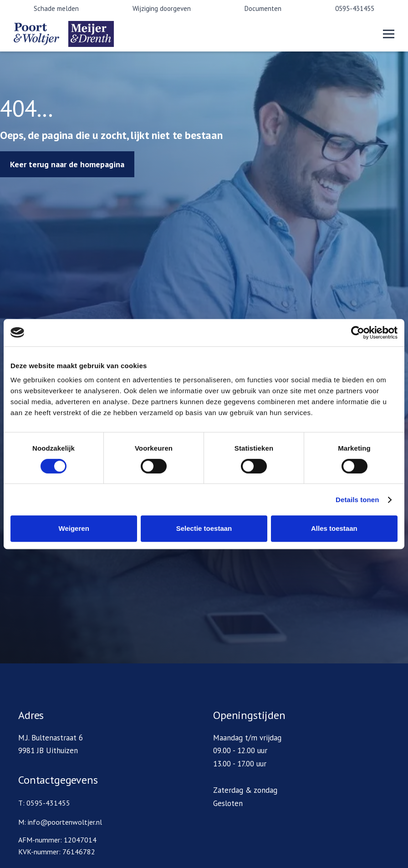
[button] (389, 34)
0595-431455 (355, 8)
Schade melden (56, 8)
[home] (68, 34)
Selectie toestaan (204, 528)
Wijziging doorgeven (162, 8)
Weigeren (74, 528)
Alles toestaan (334, 528)
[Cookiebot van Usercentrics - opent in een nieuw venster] (358, 333)
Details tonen (357, 500)
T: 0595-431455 (44, 803)
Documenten (263, 8)
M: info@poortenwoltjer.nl (60, 822)
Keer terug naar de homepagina (67, 164)
